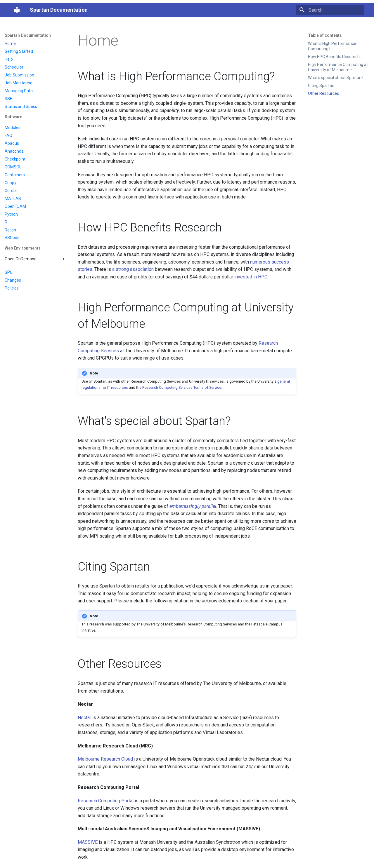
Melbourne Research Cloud (105, 759)
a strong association (133, 269)
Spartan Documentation (28, 35)
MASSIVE (88, 842)
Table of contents (325, 35)
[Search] (330, 10)
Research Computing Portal (106, 801)
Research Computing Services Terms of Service (182, 387)
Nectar (84, 718)
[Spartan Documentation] (17, 10)
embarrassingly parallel (193, 506)
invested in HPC (251, 277)
